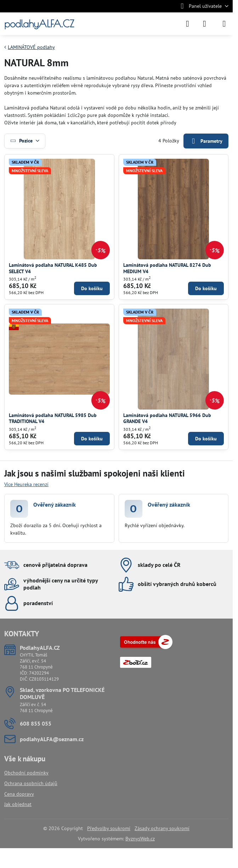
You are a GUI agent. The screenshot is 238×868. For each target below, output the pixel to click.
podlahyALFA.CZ (39, 24)
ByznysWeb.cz (140, 839)
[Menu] (224, 24)
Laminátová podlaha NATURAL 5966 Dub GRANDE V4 (167, 418)
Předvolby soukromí (109, 828)
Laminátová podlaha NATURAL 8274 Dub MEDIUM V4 (167, 268)
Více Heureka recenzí (26, 484)
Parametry (206, 141)
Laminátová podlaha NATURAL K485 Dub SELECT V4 (53, 268)
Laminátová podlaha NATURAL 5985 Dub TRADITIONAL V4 (53, 418)
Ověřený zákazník (55, 505)
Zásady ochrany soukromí (162, 828)
